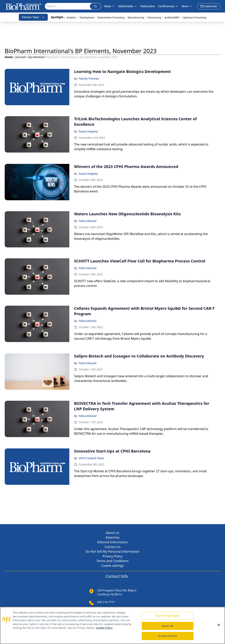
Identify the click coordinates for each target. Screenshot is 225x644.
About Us (112, 533)
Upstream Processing (194, 18)
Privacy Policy (112, 556)
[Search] (67, 6)
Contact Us (112, 547)
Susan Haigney (88, 131)
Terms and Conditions (113, 561)
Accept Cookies (168, 636)
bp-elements (37, 57)
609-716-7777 (106, 602)
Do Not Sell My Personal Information (112, 551)
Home (9, 57)
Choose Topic (33, 17)
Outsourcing (154, 18)
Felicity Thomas (89, 79)
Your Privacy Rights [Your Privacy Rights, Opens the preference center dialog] (168, 616)
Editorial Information (112, 542)
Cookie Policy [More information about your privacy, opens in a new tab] (104, 628)
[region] (112, 625)
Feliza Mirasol (88, 221)
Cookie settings (112, 566)
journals (21, 57)
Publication (148, 6)
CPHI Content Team (91, 458)
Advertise (112, 537)
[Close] (219, 625)
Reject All (168, 626)
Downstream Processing (111, 18)
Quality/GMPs (172, 18)
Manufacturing (136, 18)
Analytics (71, 18)
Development (87, 18)
